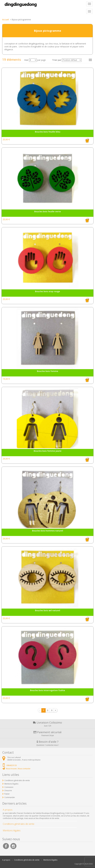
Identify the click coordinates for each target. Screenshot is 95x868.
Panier (7, 794)
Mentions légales (11, 784)
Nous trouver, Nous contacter (18, 769)
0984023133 (12, 765)
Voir (26, 60)
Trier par (57, 60)
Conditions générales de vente (17, 780)
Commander (10, 797)
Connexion (9, 787)
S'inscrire (8, 791)
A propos (6, 860)
